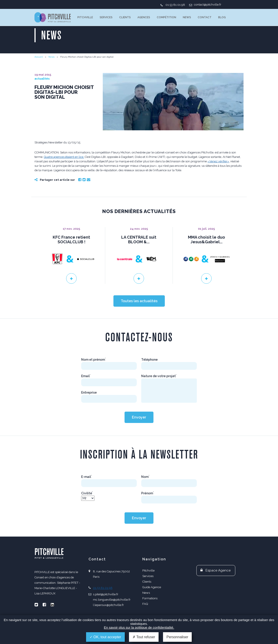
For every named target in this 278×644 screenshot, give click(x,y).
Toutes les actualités (139, 301)
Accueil (39, 57)
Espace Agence (218, 570)
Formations (150, 598)
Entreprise (89, 392)
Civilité (87, 493)
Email (89, 180)
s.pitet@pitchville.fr (106, 594)
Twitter (84, 180)
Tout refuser (144, 637)
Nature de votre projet (159, 376)
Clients (125, 17)
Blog (222, 17)
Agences (144, 17)
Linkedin (52, 605)
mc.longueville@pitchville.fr (112, 600)
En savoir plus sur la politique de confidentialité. (139, 627)
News (187, 17)
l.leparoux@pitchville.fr (108, 605)
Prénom (148, 493)
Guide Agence (152, 587)
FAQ (145, 604)
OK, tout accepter (105, 637)
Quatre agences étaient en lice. (64, 157)
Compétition (166, 17)
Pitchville (85, 17)
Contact (205, 17)
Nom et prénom (94, 360)
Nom (145, 477)
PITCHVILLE (53, 17)
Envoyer (139, 417)
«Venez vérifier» (218, 161)
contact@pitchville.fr (208, 5)
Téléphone (149, 360)
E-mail (87, 477)
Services (106, 17)
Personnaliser (177, 637)
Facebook (80, 180)
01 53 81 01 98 (175, 5)
